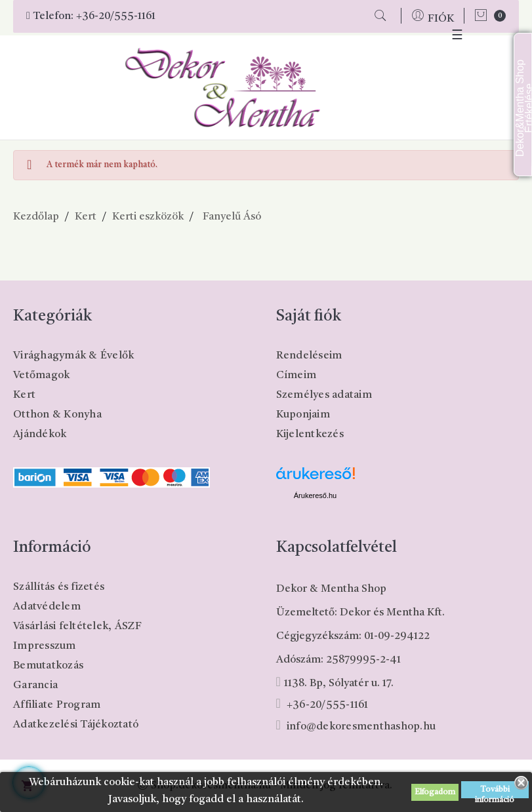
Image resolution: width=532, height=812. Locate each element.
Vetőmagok (41, 376)
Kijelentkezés (310, 435)
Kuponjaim (303, 415)
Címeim (297, 376)
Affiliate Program (57, 705)
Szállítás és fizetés (59, 587)
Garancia (35, 686)
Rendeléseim (309, 356)
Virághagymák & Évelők (73, 356)
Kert (24, 395)
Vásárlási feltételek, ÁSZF (78, 627)
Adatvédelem (47, 607)
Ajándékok (40, 435)
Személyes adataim (324, 395)
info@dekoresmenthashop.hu (361, 727)
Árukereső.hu (315, 495)
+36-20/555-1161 (116, 16)
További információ (495, 792)
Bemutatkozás (48, 666)
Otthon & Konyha (57, 415)
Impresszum (45, 646)
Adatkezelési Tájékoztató (76, 725)
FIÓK (441, 19)
